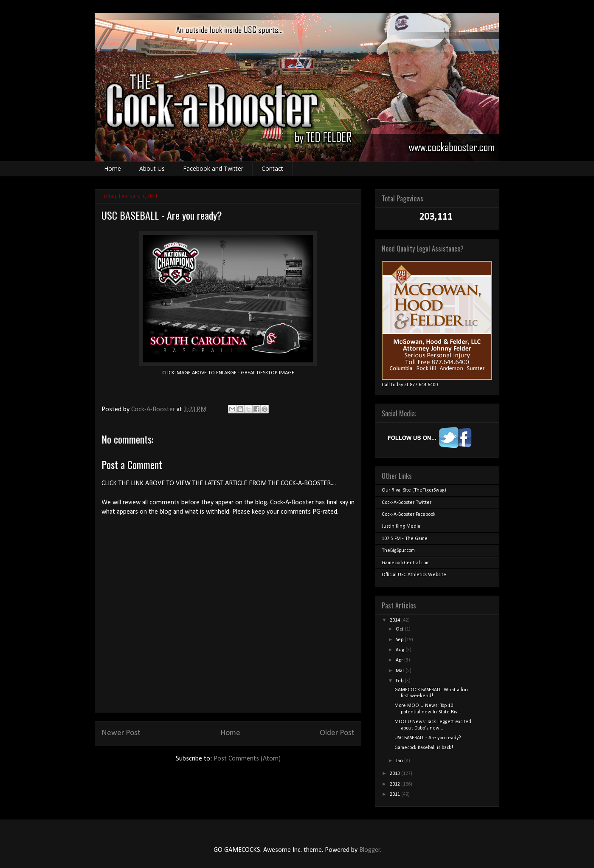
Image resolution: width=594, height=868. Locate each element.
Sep (400, 640)
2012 (396, 784)
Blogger (370, 850)
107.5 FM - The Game (405, 539)
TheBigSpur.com (398, 551)
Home (113, 168)
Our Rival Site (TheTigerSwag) (414, 490)
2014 (396, 620)
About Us (152, 168)
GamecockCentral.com (406, 563)
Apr (400, 660)
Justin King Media (401, 526)
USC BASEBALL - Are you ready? (428, 738)
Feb (400, 681)
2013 (396, 774)
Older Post (337, 733)
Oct (400, 629)
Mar (401, 671)
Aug (401, 650)
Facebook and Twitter (213, 168)
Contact (272, 168)
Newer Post (121, 733)
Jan (400, 761)
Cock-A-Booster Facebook (409, 515)
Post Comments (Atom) (247, 759)
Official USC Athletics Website (414, 575)
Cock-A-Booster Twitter (407, 503)
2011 (396, 794)
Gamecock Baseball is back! (424, 748)
